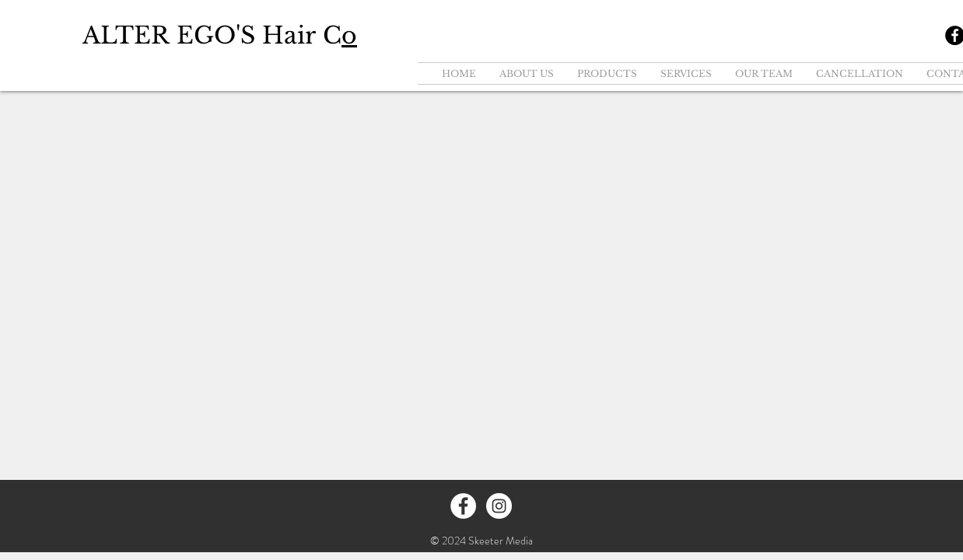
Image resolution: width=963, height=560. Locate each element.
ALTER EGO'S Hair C (220, 35)
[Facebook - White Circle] (463, 506)
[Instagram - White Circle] (499, 506)
